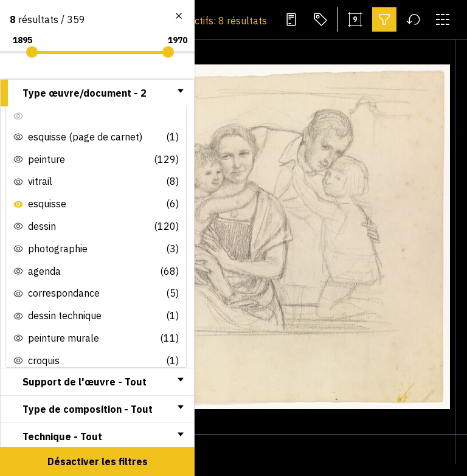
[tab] (97, 93)
